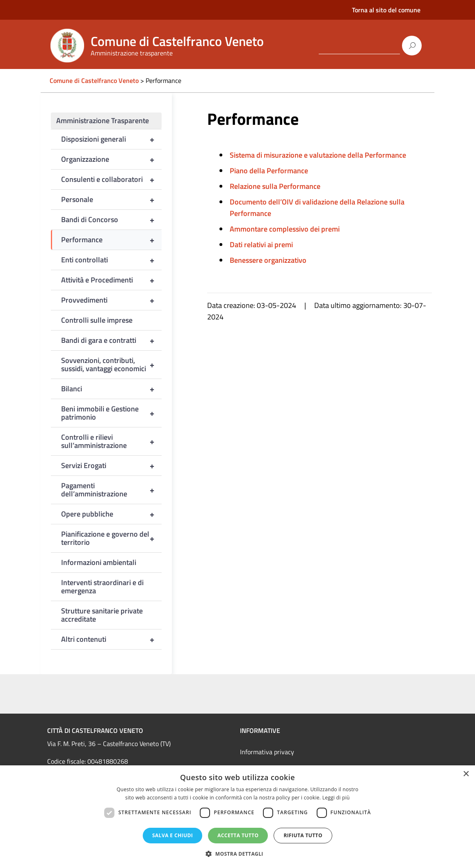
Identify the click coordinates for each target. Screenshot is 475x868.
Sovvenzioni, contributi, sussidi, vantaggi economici (111, 365)
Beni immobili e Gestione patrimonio (111, 413)
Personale (111, 200)
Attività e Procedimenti (111, 280)
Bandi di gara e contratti (111, 340)
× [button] (466, 774)
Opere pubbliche (111, 514)
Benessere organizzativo (268, 260)
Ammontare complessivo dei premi (285, 229)
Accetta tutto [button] (238, 835)
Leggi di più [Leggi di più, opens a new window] (336, 798)
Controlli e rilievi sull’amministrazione (111, 441)
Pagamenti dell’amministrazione (111, 490)
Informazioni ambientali (99, 562)
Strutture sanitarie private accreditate (102, 615)
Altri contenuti (111, 639)
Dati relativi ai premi (261, 245)
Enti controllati (111, 260)
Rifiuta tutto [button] (303, 835)
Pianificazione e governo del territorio (111, 538)
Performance (111, 240)
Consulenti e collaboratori (111, 179)
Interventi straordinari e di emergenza (102, 587)
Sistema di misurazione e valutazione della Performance (318, 155)
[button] (237, 854)
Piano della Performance (269, 171)
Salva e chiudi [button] (172, 835)
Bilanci (111, 389)
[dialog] (237, 817)
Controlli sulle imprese (97, 320)
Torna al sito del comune (386, 10)
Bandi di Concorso (111, 220)
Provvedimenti (111, 300)
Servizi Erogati (111, 466)
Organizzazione (111, 159)
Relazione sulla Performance (275, 186)
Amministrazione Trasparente (103, 121)
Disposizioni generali (111, 139)
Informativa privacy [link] (267, 752)
